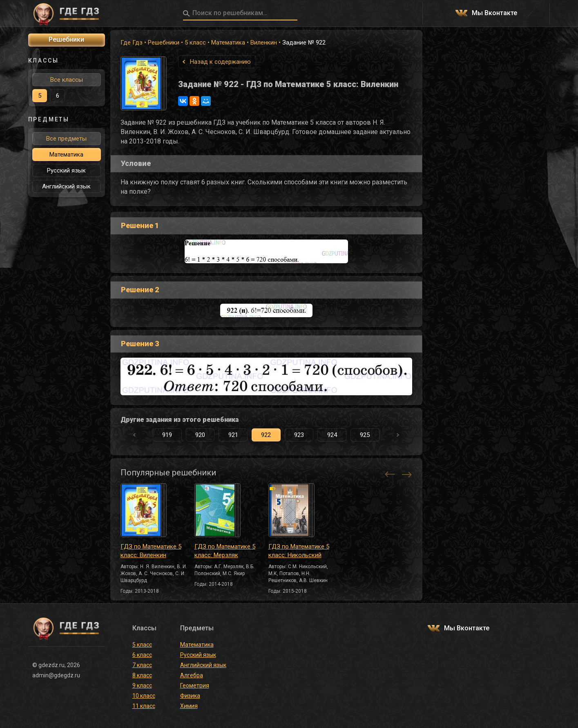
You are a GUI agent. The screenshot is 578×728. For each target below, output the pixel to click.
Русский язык (66, 170)
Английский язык (66, 186)
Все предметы (66, 139)
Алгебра (192, 675)
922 (266, 435)
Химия (189, 706)
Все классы (67, 80)
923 (299, 435)
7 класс (142, 665)
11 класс (144, 706)
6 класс (142, 655)
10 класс (144, 696)
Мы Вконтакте (494, 13)
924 (332, 435)
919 (167, 435)
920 (200, 435)
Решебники (164, 43)
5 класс (195, 43)
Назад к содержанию (220, 62)
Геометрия (195, 685)
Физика (190, 696)
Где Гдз (132, 43)
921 (233, 435)
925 (365, 435)
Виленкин (264, 43)
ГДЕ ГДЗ (67, 13)
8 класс (142, 675)
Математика (228, 43)
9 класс (142, 685)
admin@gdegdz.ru (56, 675)
